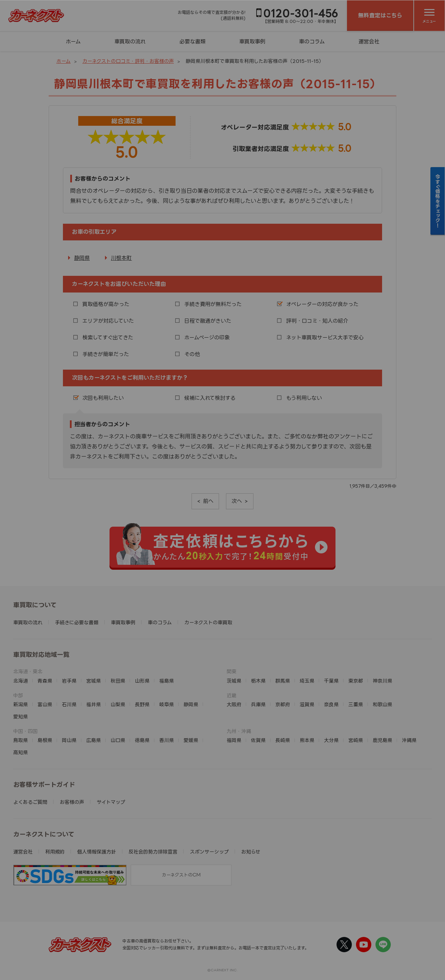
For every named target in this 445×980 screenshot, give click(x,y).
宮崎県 (356, 740)
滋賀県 (307, 704)
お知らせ (251, 852)
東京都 (356, 681)
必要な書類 (192, 42)
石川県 (69, 704)
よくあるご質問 (30, 802)
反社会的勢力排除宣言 (153, 852)
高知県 (21, 752)
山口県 (118, 740)
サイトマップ (111, 802)
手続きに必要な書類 (77, 622)
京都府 (283, 704)
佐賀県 (258, 740)
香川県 (167, 740)
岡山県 (69, 740)
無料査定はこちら (380, 15)
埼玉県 (307, 681)
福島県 (167, 681)
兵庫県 (258, 704)
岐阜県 (167, 704)
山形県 (142, 681)
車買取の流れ (130, 42)
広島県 (94, 740)
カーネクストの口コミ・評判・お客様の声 (128, 61)
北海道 (21, 681)
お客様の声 (72, 802)
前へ (208, 501)
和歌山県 (382, 704)
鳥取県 (21, 740)
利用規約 (55, 852)
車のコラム (312, 42)
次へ (237, 501)
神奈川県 (382, 681)
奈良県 (331, 704)
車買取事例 (252, 42)
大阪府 (234, 704)
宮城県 (94, 681)
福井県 (94, 704)
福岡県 (234, 740)
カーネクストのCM (181, 875)
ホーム (73, 42)
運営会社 (369, 42)
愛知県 (21, 717)
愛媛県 (191, 740)
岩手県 (69, 681)
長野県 (142, 704)
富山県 (45, 704)
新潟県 (21, 704)
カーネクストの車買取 (208, 622)
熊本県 (307, 740)
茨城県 (234, 681)
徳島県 (142, 740)
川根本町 (121, 258)
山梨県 (118, 704)
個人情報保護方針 (97, 852)
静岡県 (82, 258)
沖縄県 (409, 740)
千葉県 (331, 681)
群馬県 (283, 681)
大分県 (331, 740)
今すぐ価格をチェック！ (438, 201)
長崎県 (283, 740)
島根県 (45, 740)
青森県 (45, 681)
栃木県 (258, 681)
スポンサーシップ (209, 852)
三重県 (356, 704)
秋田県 (118, 681)
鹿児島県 (382, 740)
